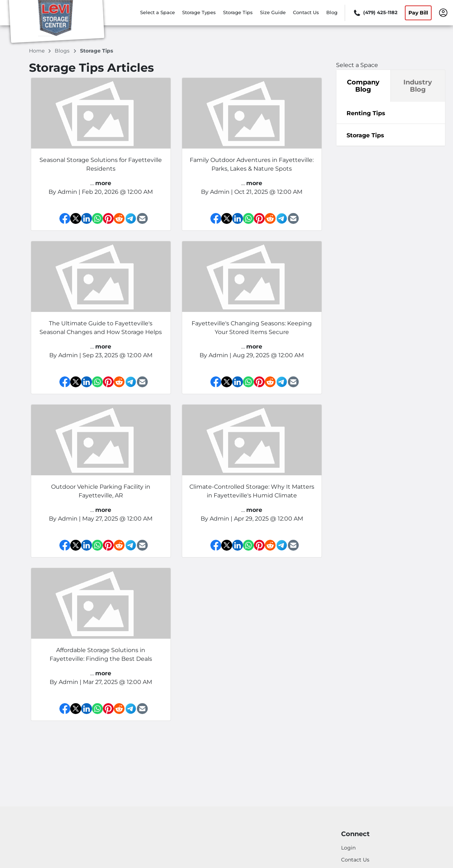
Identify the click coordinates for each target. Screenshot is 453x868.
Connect (355, 834)
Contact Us (306, 12)
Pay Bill (418, 13)
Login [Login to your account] (348, 848)
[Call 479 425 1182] (375, 13)
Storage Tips (238, 12)
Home (37, 51)
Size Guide (273, 12)
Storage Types (199, 12)
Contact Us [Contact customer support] (355, 860)
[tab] (391, 113)
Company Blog (363, 86)
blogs (63, 51)
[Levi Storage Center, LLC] (56, 23)
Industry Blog (418, 86)
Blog (332, 12)
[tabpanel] (391, 113)
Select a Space (158, 12)
